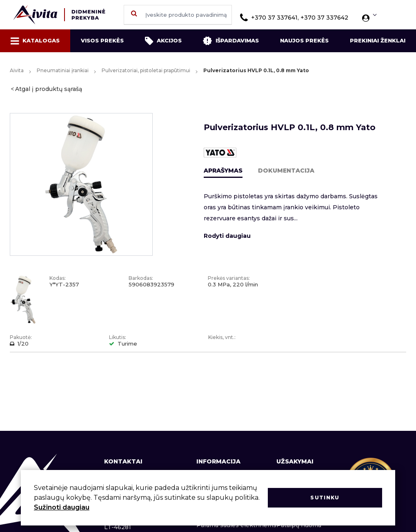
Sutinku (325, 498)
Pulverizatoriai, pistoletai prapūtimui (146, 70)
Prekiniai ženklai (378, 40)
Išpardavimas (231, 41)
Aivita (17, 70)
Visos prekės (102, 40)
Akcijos (163, 41)
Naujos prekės (304, 40)
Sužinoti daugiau (62, 507)
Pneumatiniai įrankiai (63, 70)
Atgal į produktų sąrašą (49, 89)
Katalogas (35, 41)
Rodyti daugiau (227, 236)
